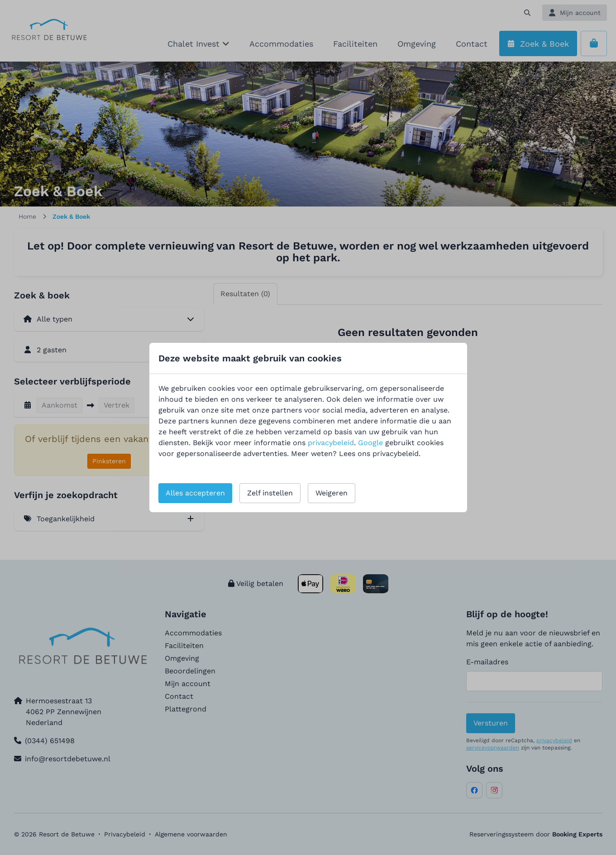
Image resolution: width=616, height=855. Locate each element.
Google (370, 443)
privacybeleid (331, 443)
